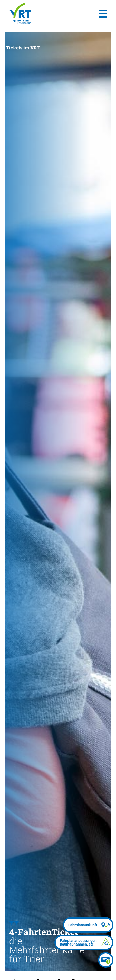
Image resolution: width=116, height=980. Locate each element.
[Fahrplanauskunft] (88, 925)
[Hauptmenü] (103, 14)
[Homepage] (20, 14)
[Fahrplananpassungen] (84, 942)
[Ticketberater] (106, 960)
